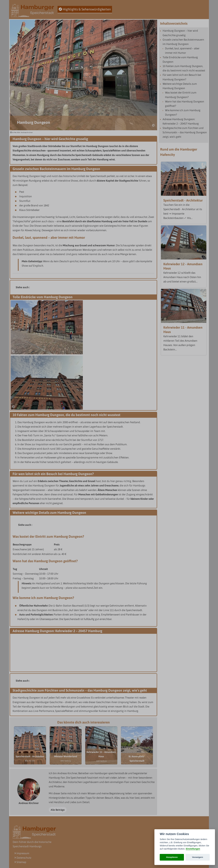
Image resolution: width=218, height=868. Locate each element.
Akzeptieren (172, 857)
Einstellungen (193, 849)
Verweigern (198, 857)
